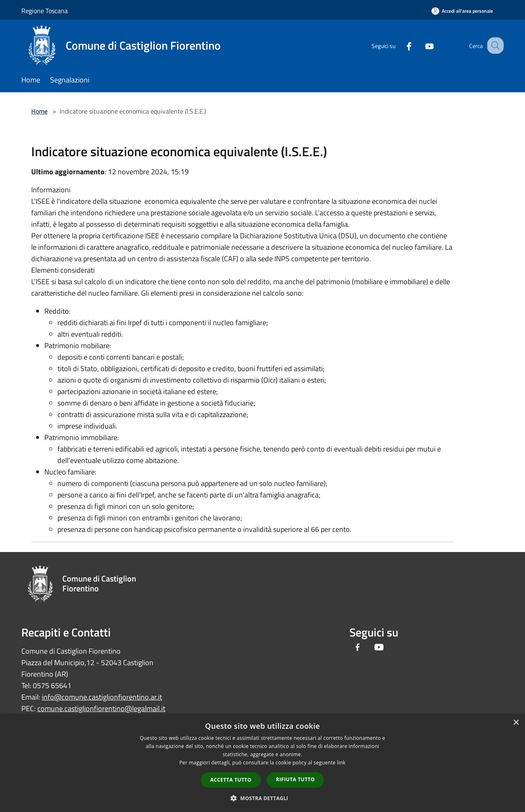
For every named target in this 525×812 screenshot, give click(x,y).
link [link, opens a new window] (341, 763)
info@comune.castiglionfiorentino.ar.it (102, 697)
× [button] (516, 723)
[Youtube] (421, 45)
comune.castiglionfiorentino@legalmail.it (101, 708)
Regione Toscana (45, 11)
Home (39, 111)
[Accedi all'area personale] (462, 11)
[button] (262, 798)
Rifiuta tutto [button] (296, 779)
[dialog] (262, 763)
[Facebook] (400, 45)
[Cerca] (494, 46)
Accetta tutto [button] (231, 780)
